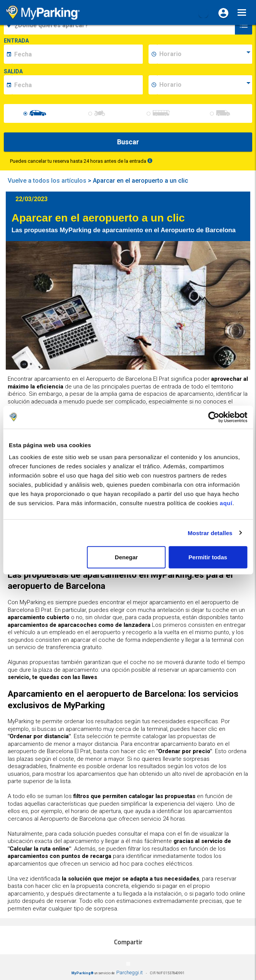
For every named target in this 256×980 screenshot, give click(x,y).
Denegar (126, 557)
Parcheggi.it (130, 973)
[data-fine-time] (205, 85)
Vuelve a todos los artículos (47, 181)
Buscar (128, 142)
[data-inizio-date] (77, 54)
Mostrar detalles (210, 533)
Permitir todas (208, 557)
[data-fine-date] (77, 85)
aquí (226, 503)
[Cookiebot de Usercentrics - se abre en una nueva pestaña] (214, 417)
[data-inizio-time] (205, 54)
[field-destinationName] (121, 25)
